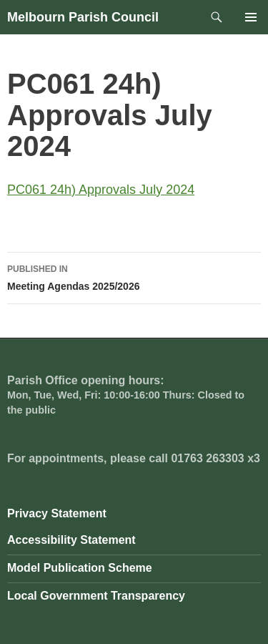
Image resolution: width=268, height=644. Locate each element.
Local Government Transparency (96, 596)
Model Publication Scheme (80, 568)
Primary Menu (251, 17)
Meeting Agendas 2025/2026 (134, 276)
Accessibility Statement (71, 540)
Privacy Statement (57, 513)
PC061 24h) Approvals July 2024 (101, 190)
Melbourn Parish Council (83, 17)
